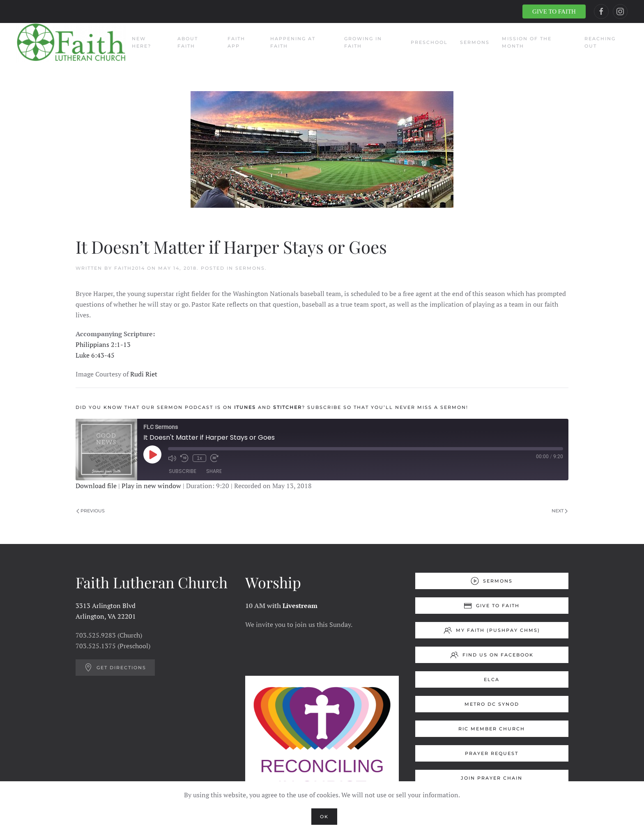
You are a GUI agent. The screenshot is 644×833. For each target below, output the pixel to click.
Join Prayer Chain (492, 778)
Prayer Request (492, 753)
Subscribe (183, 471)
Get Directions (115, 668)
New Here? (141, 42)
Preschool (429, 42)
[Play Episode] (152, 454)
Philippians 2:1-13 (103, 344)
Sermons (475, 42)
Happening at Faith (293, 42)
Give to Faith (492, 606)
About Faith (188, 42)
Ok (324, 817)
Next (560, 511)
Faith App (236, 42)
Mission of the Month (527, 42)
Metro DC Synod (492, 704)
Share (214, 471)
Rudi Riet (144, 374)
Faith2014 (130, 268)
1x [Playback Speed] (199, 458)
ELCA (492, 679)
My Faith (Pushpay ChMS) (492, 630)
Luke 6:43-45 (95, 355)
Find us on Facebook (492, 655)
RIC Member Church (492, 729)
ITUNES (245, 407)
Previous (91, 511)
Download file (96, 486)
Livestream (300, 606)
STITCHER (287, 407)
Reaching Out (600, 42)
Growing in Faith (363, 42)
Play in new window (151, 486)
